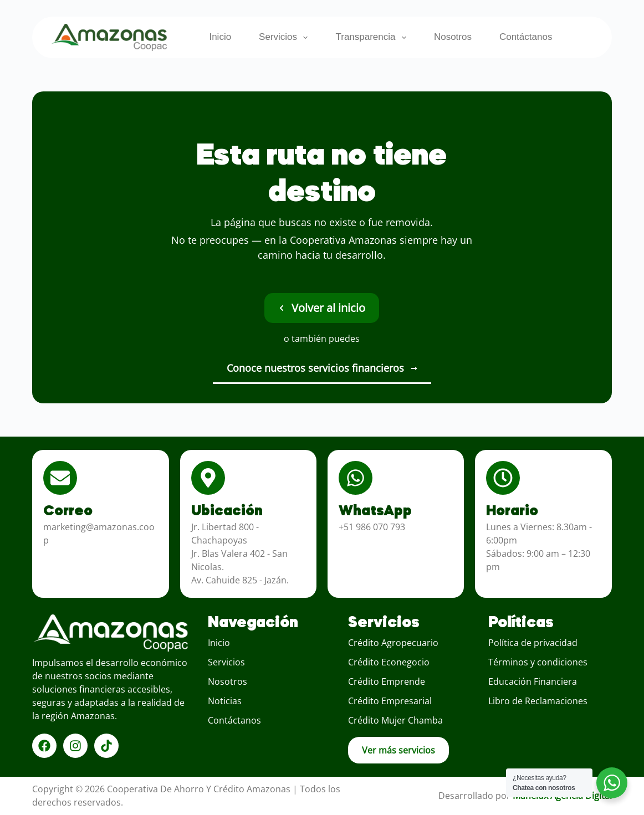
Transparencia (373, 38)
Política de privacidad (533, 643)
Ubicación (227, 511)
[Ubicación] (208, 478)
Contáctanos (526, 37)
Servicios (285, 38)
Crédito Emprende (387, 681)
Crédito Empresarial (390, 701)
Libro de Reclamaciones (538, 701)
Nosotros (453, 37)
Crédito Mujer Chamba (395, 720)
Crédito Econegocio (389, 662)
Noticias (225, 701)
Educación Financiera (533, 681)
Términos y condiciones (538, 662)
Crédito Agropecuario (393, 643)
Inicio (220, 37)
